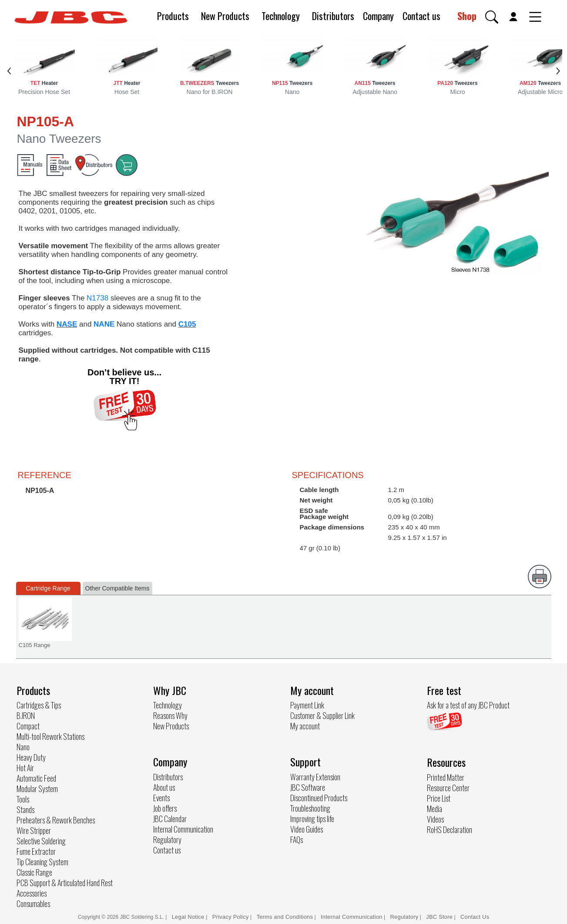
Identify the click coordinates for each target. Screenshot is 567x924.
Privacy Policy (231, 917)
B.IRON (26, 715)
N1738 (97, 298)
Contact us (421, 16)
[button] (492, 17)
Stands (25, 809)
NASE (67, 324)
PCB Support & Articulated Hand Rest (65, 883)
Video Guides (307, 829)
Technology (281, 16)
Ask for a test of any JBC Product (468, 705)
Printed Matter (446, 777)
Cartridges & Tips (39, 705)
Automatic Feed (36, 778)
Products (173, 16)
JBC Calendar (170, 819)
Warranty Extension (315, 777)
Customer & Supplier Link (322, 715)
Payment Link (307, 705)
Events (161, 798)
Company (378, 16)
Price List (439, 798)
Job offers (165, 808)
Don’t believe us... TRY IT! (124, 377)
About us (164, 787)
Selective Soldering (41, 841)
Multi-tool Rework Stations (50, 736)
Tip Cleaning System (42, 862)
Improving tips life (312, 819)
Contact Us (475, 917)
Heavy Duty (31, 757)
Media (434, 809)
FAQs (297, 840)
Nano (23, 747)
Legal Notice (189, 917)
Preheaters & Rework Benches (56, 820)
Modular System (37, 789)
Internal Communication (183, 829)
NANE (104, 324)
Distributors (333, 16)
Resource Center (448, 788)
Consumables (33, 904)
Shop (467, 16)
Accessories (32, 893)
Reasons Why (170, 715)
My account (305, 726)
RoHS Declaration (450, 830)
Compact (28, 726)
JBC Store (439, 917)
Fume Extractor (36, 851)
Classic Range (34, 872)
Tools (23, 799)
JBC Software (308, 787)
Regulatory (167, 840)
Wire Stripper (34, 830)
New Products (225, 16)
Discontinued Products (319, 798)
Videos (435, 819)
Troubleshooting (310, 808)
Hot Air (25, 768)
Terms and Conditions (285, 917)
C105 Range (35, 645)
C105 (187, 324)
